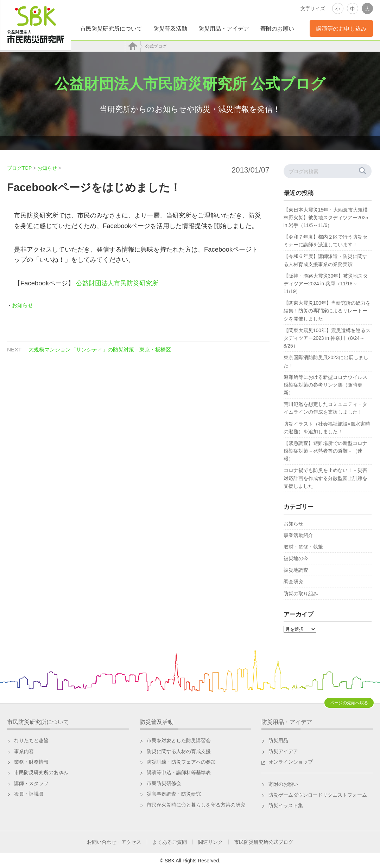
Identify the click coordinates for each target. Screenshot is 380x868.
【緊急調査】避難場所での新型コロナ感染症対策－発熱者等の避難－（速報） (325, 451)
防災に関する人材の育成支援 (179, 751)
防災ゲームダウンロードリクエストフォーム (318, 795)
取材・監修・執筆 (303, 547)
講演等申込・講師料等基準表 (179, 772)
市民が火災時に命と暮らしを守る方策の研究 (196, 805)
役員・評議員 (29, 794)
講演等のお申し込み (341, 29)
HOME (134, 46)
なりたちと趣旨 (31, 740)
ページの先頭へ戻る (349, 703)
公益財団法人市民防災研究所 (117, 283)
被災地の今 (296, 558)
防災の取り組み (301, 594)
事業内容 (24, 751)
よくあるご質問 (170, 842)
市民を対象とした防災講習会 (179, 740)
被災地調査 (296, 570)
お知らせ (23, 305)
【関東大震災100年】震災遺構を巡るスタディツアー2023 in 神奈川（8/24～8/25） (327, 338)
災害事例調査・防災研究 (174, 794)
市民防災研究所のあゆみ (41, 772)
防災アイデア (283, 751)
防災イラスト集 (286, 805)
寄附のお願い (277, 29)
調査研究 (293, 582)
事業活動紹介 (298, 535)
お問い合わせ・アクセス (114, 842)
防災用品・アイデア (224, 29)
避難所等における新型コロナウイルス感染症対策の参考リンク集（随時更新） (325, 385)
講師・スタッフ (31, 783)
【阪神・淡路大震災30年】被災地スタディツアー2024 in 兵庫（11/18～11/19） (326, 284)
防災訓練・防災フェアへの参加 (181, 762)
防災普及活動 (170, 29)
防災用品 (278, 740)
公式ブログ (156, 46)
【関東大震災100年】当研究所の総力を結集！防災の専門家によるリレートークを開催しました (327, 311)
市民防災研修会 (164, 783)
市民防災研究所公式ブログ (264, 842)
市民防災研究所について (111, 29)
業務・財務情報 (31, 762)
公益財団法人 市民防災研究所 (36, 25)
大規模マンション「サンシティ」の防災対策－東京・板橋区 (100, 349)
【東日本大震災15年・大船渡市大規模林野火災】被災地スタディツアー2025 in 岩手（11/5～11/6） (326, 218)
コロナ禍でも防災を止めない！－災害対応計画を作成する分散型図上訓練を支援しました (325, 478)
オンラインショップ (291, 762)
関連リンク (210, 842)
